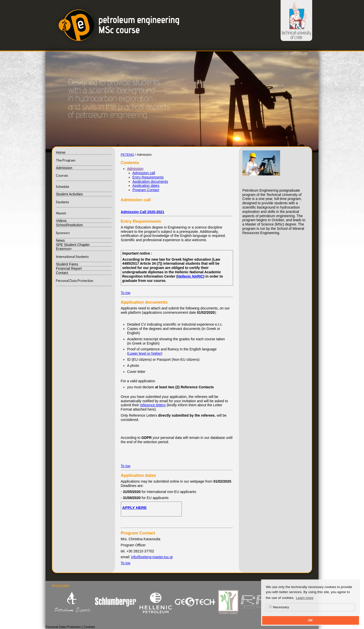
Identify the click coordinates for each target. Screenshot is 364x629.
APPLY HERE (135, 508)
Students (62, 202)
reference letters (153, 405)
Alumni (61, 213)
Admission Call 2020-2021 (143, 212)
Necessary (279, 607)
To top (126, 293)
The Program (66, 160)
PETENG (128, 155)
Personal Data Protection (75, 281)
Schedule (62, 187)
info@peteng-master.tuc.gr (152, 557)
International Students (72, 257)
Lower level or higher (145, 353)
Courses (62, 175)
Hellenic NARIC (190, 276)
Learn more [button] (305, 598)
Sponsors (63, 233)
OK (310, 620)
